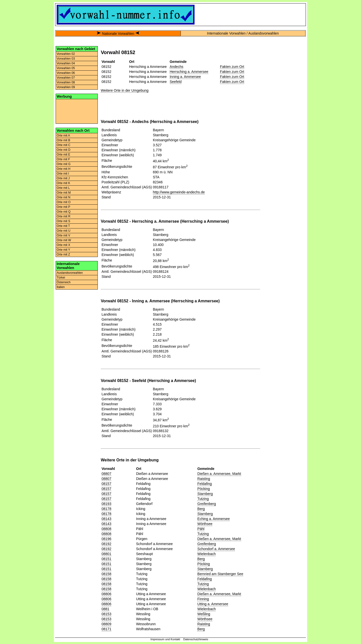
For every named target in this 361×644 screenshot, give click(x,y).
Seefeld (176, 82)
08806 (106, 594)
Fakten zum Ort (232, 67)
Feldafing (205, 484)
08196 (106, 539)
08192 (106, 544)
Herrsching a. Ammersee (189, 72)
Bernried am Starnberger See (220, 574)
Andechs (176, 67)
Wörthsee (205, 524)
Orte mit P (63, 207)
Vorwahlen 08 (66, 82)
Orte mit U (64, 231)
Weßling (204, 614)
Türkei (61, 278)
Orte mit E (63, 155)
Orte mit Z (63, 254)
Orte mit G (64, 164)
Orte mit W (64, 240)
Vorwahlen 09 (66, 87)
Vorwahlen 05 (66, 68)
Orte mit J (63, 178)
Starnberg (205, 494)
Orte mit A (63, 136)
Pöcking (204, 489)
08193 (106, 504)
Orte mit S (63, 221)
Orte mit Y (63, 250)
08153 (106, 614)
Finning (203, 599)
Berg (201, 509)
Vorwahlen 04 (66, 63)
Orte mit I (63, 174)
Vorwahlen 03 (66, 59)
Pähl (201, 529)
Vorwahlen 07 (66, 78)
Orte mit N (64, 197)
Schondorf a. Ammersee (216, 549)
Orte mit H (64, 169)
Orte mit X (63, 245)
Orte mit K (63, 183)
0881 (105, 609)
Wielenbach (206, 554)
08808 (106, 529)
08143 (106, 519)
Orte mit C (64, 145)
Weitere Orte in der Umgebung (125, 90)
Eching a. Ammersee (213, 519)
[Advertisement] (77, 111)
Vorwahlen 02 (66, 54)
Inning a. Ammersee (185, 77)
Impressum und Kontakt (165, 639)
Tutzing (203, 499)
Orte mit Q (64, 212)
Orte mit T (63, 226)
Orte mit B (63, 140)
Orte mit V (63, 235)
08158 (106, 574)
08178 (106, 509)
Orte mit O (64, 202)
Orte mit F (63, 159)
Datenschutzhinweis (196, 639)
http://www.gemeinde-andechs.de (179, 192)
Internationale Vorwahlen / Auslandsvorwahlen (243, 33)
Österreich (64, 282)
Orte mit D (64, 150)
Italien (61, 287)
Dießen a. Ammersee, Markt (219, 474)
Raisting (204, 479)
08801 (106, 554)
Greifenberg (207, 504)
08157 (106, 484)
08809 (106, 624)
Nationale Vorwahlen (118, 34)
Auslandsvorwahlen (70, 273)
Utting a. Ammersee (213, 604)
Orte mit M (64, 193)
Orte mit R (64, 216)
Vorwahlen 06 (66, 73)
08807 (106, 474)
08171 (106, 629)
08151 (106, 559)
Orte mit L (63, 188)
